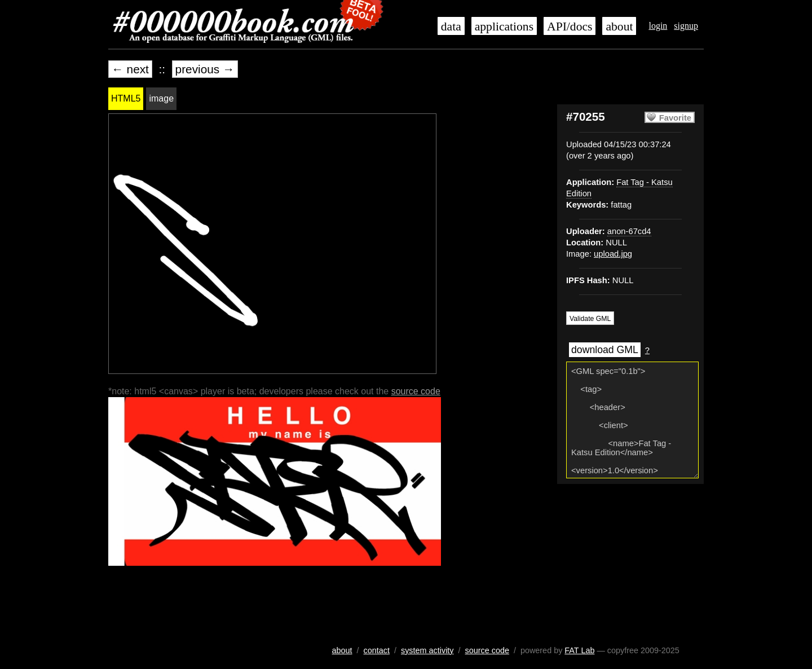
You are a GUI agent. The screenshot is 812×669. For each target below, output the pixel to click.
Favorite (675, 118)
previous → (205, 69)
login (658, 26)
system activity (427, 650)
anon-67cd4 (629, 231)
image (161, 98)
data (451, 27)
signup (686, 26)
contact (377, 650)
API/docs (570, 27)
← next (130, 69)
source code (416, 391)
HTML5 (126, 98)
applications (504, 27)
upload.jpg (613, 254)
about (619, 27)
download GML (605, 350)
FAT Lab (579, 650)
